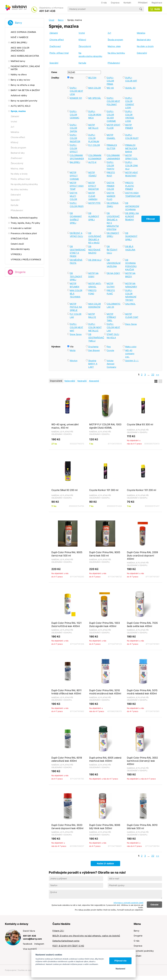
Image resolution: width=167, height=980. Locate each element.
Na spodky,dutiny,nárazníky (90, 55)
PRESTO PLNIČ (111, 292)
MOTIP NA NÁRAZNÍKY (131, 285)
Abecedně (94, 381)
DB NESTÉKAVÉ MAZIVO (94, 250)
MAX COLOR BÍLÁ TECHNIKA (76, 294)
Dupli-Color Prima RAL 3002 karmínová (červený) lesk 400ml (142, 761)
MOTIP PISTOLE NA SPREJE (76, 307)
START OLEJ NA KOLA (113, 336)
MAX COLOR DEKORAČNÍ (95, 305)
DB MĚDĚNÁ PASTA (76, 262)
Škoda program (115, 40)
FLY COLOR (94, 145)
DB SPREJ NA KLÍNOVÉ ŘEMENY (132, 216)
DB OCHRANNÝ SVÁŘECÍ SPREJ (76, 218)
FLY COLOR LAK (76, 316)
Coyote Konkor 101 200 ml (141, 490)
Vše (72, 78)
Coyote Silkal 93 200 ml (64, 490)
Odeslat (154, 905)
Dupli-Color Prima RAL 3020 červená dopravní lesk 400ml (67, 827)
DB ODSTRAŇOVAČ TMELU (95, 337)
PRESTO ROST (111, 174)
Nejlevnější (70, 381)
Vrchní (82, 33)
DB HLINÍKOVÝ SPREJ (94, 216)
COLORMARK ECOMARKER (95, 157)
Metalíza (141, 33)
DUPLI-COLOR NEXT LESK (76, 91)
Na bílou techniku (116, 53)
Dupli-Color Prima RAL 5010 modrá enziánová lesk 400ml (105, 692)
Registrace (157, 3)
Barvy (18, 23)
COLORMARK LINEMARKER (113, 157)
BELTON (92, 78)
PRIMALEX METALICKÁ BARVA (131, 148)
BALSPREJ (75, 162)
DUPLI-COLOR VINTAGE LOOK (130, 116)
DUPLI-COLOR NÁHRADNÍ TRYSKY (131, 295)
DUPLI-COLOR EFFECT (74, 148)
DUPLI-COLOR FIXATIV (111, 165)
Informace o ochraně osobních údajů (129, 903)
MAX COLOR (95, 88)
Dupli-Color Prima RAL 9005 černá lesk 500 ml (105, 554)
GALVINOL (130, 304)
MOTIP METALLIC (93, 126)
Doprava (138, 946)
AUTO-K (92, 162)
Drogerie (20, 272)
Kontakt (138, 956)
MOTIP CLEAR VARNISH (93, 196)
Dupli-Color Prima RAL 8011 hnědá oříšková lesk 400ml (66, 692)
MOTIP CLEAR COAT (132, 316)
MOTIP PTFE (94, 203)
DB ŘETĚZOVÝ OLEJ (112, 250)
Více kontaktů (30, 949)
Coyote (110, 350)
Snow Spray (76, 334)
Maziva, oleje (114, 46)
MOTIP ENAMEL (111, 137)
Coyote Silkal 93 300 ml (140, 424)
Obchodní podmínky (144, 951)
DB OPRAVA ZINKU (113, 205)
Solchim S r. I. (132, 361)
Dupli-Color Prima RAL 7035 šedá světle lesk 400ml (142, 624)
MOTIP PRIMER (129, 126)
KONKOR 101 (76, 98)
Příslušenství (114, 63)
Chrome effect (57, 40)
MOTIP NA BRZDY (130, 275)
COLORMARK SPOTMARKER (77, 157)
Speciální (54, 63)
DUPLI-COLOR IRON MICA (95, 115)
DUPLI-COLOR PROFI (77, 205)
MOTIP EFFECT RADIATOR (93, 186)
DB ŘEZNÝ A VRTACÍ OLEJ (76, 235)
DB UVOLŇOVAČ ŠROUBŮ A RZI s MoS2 (95, 238)
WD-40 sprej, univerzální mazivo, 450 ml (65, 426)
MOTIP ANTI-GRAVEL (95, 285)
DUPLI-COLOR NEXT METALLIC (95, 327)
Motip (73, 350)
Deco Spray (131, 324)
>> (158, 375)
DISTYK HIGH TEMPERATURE (132, 194)
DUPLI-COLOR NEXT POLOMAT (113, 101)
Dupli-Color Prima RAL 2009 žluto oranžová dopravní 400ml (142, 555)
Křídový (82, 40)
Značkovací (55, 46)
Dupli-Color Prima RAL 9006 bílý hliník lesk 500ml (105, 827)
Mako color (131, 347)
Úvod (51, 20)
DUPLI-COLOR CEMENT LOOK (130, 103)
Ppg (109, 347)
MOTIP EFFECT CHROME (74, 176)
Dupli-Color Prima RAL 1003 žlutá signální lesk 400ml (105, 624)
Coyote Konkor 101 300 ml (104, 490)
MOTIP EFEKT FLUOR (114, 126)
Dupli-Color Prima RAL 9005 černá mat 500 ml (67, 554)
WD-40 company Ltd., (130, 354)
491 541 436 (47, 11)
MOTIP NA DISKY (93, 275)
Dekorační (142, 53)
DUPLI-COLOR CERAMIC (75, 115)
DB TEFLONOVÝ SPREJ (76, 276)
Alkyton (74, 361)
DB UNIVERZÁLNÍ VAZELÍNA (114, 263)
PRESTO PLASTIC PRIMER (130, 186)
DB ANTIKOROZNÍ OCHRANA (132, 206)
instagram (39, 944)
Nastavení (120, 969)
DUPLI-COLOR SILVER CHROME (111, 116)
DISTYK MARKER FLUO (111, 196)
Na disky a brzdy (145, 46)
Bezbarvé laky (144, 40)
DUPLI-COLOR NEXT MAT (76, 327)
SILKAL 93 (130, 88)
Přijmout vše (120, 961)
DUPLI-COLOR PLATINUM (94, 138)
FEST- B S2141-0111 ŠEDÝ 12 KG (68, 946)
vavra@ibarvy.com (32, 939)
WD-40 (110, 88)
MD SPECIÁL (95, 98)
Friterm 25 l (58, 931)
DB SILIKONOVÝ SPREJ (131, 236)
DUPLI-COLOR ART (131, 79)
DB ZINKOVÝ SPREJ (113, 235)
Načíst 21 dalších (105, 864)
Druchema (93, 347)
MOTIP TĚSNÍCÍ (92, 174)
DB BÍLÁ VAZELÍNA (130, 248)
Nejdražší (82, 381)
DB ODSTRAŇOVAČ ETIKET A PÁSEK (77, 251)
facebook (28, 944)
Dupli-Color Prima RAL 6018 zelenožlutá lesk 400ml (67, 759)
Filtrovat (151, 219)
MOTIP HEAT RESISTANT (132, 174)
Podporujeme (11, 970)
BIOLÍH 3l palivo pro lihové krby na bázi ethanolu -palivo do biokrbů (86, 936)
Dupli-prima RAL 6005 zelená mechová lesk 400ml (105, 759)
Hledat (141, 9)
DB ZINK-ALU (95, 260)
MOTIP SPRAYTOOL (131, 157)
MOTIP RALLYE (92, 316)
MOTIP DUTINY (111, 285)
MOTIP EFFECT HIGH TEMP (77, 186)
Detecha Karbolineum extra (66, 941)
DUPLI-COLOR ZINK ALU (132, 165)
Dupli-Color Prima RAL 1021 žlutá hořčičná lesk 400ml (66, 624)
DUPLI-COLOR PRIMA (110, 81)
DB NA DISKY (113, 273)
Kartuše (82, 63)
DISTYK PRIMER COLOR (111, 186)
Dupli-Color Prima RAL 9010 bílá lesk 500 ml (142, 827)
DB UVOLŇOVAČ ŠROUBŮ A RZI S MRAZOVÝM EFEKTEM (113, 221)
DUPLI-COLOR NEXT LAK (113, 327)
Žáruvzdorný (85, 46)
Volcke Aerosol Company (111, 364)
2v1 (109, 33)
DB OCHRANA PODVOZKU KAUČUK (131, 265)
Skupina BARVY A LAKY (93, 364)
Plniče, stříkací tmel (59, 53)
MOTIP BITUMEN (74, 285)
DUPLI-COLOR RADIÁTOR (75, 138)
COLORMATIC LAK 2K (114, 305)
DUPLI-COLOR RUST (132, 137)
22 (153, 375)
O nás (137, 941)
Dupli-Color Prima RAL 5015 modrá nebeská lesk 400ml (142, 692)
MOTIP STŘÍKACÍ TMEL (111, 317)
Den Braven (94, 350)
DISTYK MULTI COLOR (74, 196)
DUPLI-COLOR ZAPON (73, 128)
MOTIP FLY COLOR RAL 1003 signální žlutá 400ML (105, 426)
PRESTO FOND (92, 292)
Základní (54, 33)
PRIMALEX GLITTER (112, 147)
